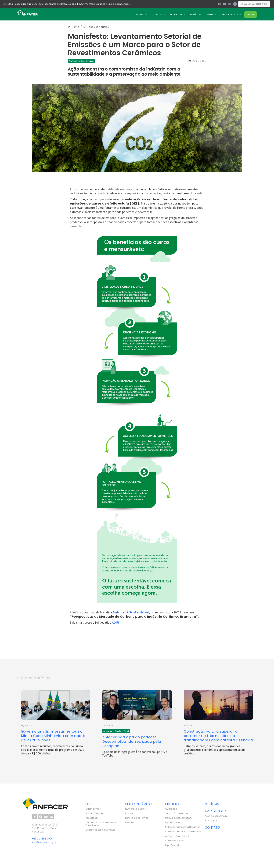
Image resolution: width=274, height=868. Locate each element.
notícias (212, 804)
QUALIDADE (158, 14)
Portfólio (130, 813)
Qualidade (171, 809)
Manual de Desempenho (179, 818)
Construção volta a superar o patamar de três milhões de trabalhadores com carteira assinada (218, 736)
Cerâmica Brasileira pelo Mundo (183, 832)
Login (250, 14)
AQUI (115, 622)
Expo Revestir (172, 845)
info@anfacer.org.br (44, 842)
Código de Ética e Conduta (100, 830)
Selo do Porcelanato (176, 813)
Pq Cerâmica (172, 823)
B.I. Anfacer (211, 821)
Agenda (211, 14)
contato (212, 827)
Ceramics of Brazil (175, 841)
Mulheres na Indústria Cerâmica (183, 827)
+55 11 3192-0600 (42, 838)
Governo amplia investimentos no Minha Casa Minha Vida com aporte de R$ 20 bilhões (54, 736)
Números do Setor (135, 809)
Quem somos (93, 809)
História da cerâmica (137, 818)
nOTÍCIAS (196, 14)
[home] (27, 13)
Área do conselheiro (216, 816)
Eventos (130, 823)
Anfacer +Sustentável (177, 836)
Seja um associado (254, 4)
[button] (141, 14)
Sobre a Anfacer (95, 813)
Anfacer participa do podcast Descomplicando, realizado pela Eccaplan (132, 742)
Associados (92, 818)
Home (75, 27)
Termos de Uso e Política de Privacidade (101, 824)
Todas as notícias (98, 27)
